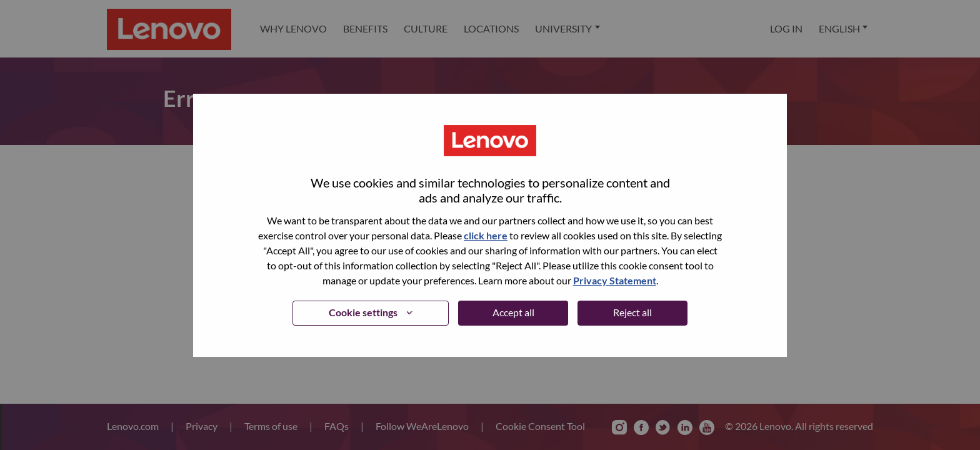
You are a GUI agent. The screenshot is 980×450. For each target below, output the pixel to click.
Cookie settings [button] (363, 312)
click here (486, 235)
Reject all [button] (632, 312)
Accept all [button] (513, 312)
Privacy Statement (615, 280)
